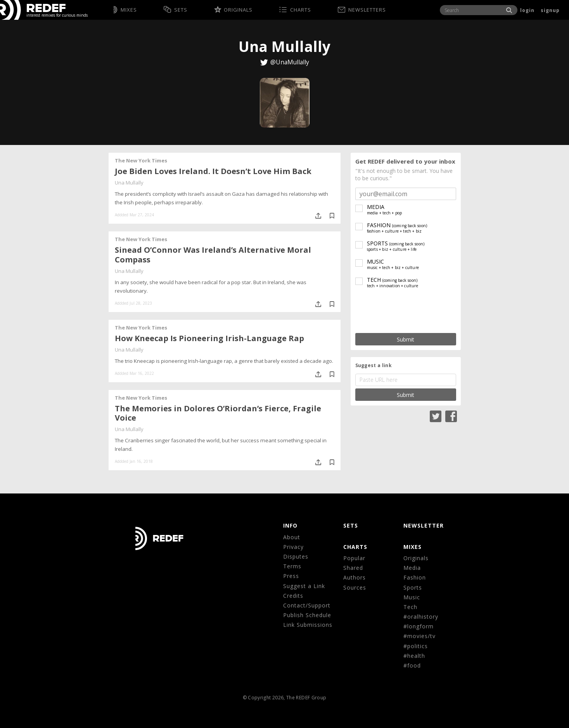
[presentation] (406, 311)
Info (290, 525)
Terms (292, 566)
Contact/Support (307, 605)
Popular (354, 558)
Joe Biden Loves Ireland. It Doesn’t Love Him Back (213, 171)
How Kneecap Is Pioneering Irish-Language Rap (209, 338)
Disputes (296, 556)
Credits (293, 596)
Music (412, 597)
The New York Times (141, 160)
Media (412, 568)
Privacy (293, 547)
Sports (413, 587)
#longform (419, 626)
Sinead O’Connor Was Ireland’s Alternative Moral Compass (213, 255)
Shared (353, 568)
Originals (416, 558)
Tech (410, 607)
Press (291, 576)
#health (414, 656)
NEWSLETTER (424, 525)
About (292, 537)
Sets (351, 525)
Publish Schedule (307, 615)
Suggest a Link (304, 586)
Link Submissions (308, 625)
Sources (355, 587)
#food (412, 665)
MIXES (412, 547)
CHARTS (355, 547)
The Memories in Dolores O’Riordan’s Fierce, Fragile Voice (218, 413)
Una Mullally (129, 183)
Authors (355, 577)
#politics (416, 646)
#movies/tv (419, 636)
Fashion (415, 577)
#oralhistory (421, 617)
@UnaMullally (290, 62)
